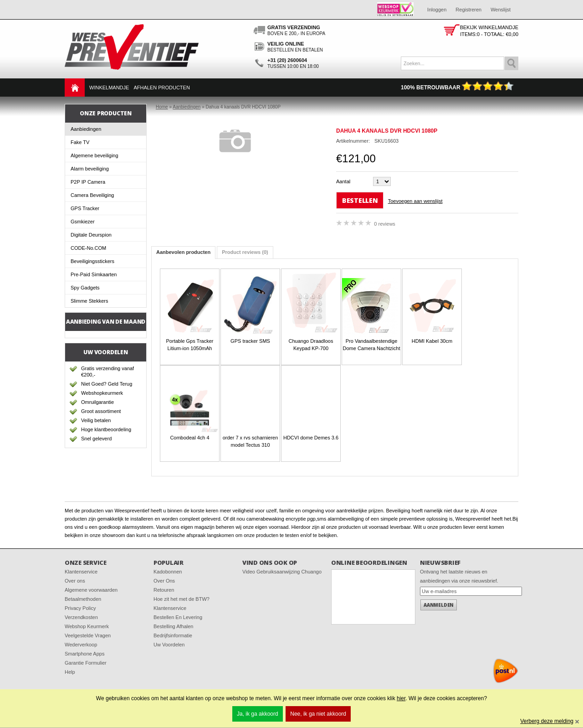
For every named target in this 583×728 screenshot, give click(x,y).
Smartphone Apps (84, 654)
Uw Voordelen (169, 645)
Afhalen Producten (161, 88)
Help (70, 672)
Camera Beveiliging (92, 195)
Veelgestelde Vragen (88, 635)
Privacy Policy (80, 608)
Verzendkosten (81, 617)
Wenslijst (501, 10)
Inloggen (437, 10)
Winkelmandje (109, 88)
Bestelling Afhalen (173, 626)
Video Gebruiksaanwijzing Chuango (282, 572)
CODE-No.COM (88, 248)
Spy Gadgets (85, 288)
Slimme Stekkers (89, 301)
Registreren (468, 10)
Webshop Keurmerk (87, 626)
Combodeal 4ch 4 (189, 438)
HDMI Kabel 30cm (432, 341)
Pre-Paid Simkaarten (94, 274)
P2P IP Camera (88, 182)
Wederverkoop (81, 645)
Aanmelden (439, 605)
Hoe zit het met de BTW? (182, 599)
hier (401, 698)
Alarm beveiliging (90, 169)
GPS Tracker (85, 208)
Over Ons (164, 581)
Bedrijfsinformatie (173, 635)
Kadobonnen (168, 572)
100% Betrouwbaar (457, 88)
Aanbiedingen (86, 129)
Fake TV (80, 142)
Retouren (164, 590)
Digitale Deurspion (91, 235)
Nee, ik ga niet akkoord (318, 714)
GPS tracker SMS (250, 341)
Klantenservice (81, 572)
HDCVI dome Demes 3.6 (311, 438)
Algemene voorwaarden (91, 590)
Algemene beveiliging (95, 155)
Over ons (75, 581)
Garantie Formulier (86, 663)
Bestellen (360, 200)
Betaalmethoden (83, 599)
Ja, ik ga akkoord (258, 714)
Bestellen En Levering (178, 617)
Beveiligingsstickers (92, 261)
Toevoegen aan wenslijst (415, 201)
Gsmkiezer (83, 222)
